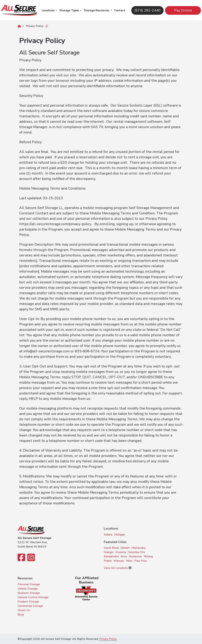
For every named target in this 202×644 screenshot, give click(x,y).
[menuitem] (49, 10)
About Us (24, 610)
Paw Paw (141, 561)
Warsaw (119, 561)
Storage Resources (97, 10)
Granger (109, 552)
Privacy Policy (108, 639)
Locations (48, 10)
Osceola (121, 552)
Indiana (108, 535)
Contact (120, 10)
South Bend (111, 548)
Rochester (135, 556)
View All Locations (118, 568)
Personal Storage (29, 584)
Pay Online (181, 10)
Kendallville (111, 556)
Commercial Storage (30, 606)
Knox (124, 556)
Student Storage (28, 602)
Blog (21, 615)
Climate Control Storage (33, 597)
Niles (129, 561)
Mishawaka (138, 548)
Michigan (120, 535)
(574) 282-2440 (146, 10)
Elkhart (125, 548)
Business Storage (29, 593)
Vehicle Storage (28, 589)
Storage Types (69, 10)
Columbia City (136, 552)
